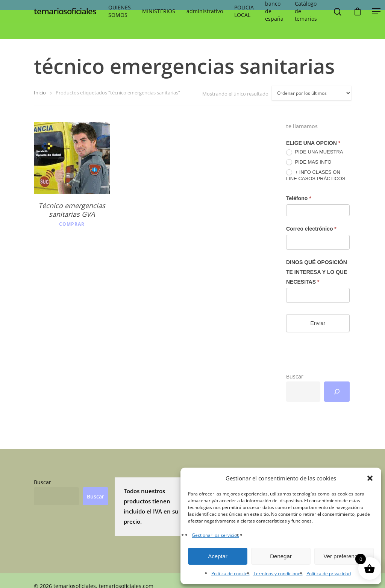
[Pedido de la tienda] (311, 93)
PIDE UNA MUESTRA (315, 152)
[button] (370, 478)
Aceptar (218, 556)
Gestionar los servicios (215, 535)
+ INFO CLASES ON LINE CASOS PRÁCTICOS (316, 175)
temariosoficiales (65, 15)
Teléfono (299, 198)
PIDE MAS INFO (309, 162)
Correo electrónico (311, 229)
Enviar (318, 323)
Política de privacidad (329, 574)
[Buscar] (337, 392)
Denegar (281, 556)
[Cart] (358, 15)
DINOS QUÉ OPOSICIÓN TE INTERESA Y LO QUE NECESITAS (317, 272)
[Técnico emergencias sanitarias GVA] (72, 158)
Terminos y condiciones (278, 574)
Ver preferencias (344, 556)
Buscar (295, 376)
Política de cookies (230, 574)
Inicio (40, 93)
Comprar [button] (72, 224)
